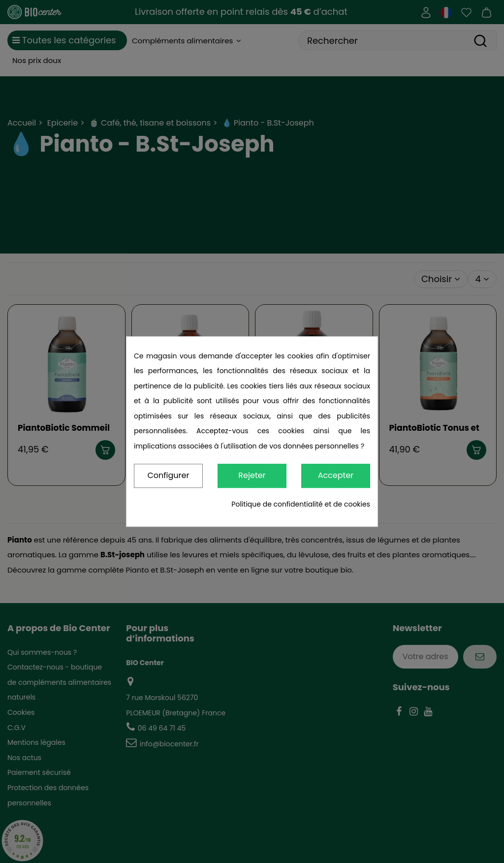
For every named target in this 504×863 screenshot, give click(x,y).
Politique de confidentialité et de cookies (301, 504)
